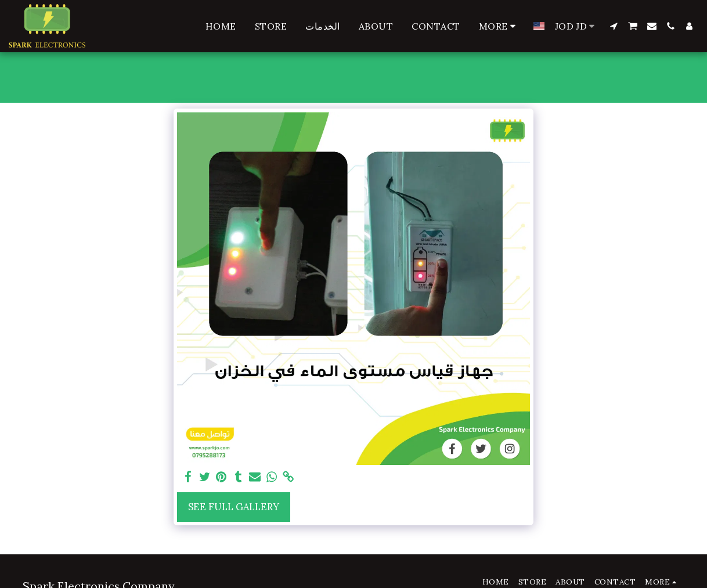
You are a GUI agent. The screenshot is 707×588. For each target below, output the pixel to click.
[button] (614, 26)
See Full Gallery (234, 507)
